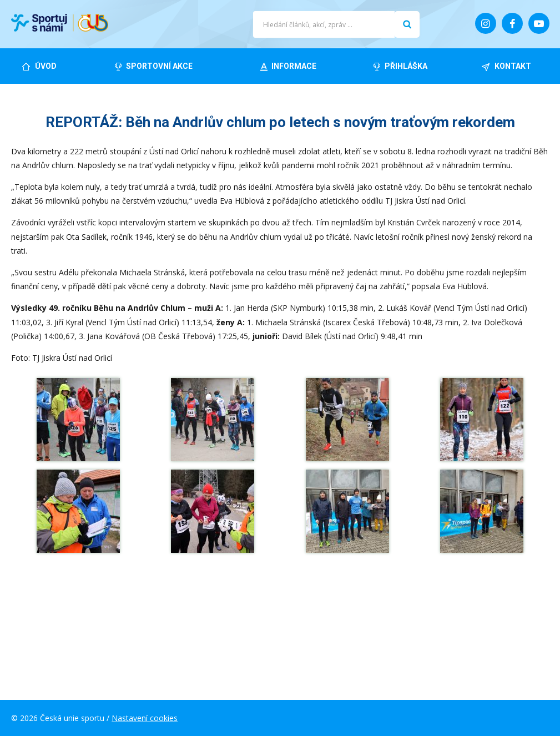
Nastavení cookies (145, 718)
